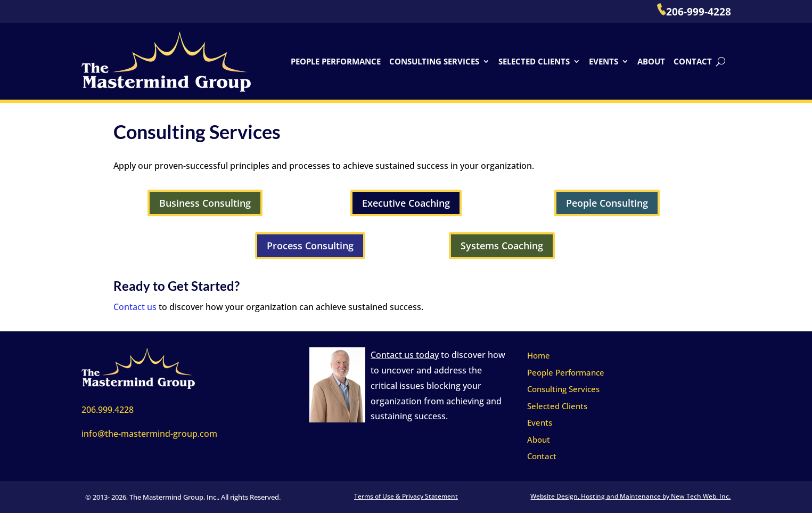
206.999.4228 (108, 410)
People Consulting (607, 203)
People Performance (336, 61)
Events (604, 61)
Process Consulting (310, 246)
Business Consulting (205, 203)
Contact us (135, 307)
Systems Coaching (502, 246)
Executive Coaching (406, 203)
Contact (693, 61)
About (651, 61)
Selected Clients (534, 61)
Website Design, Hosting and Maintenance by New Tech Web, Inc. (630, 496)
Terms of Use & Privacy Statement (406, 496)
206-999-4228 (694, 12)
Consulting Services (434, 61)
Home (539, 355)
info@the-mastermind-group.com (149, 434)
